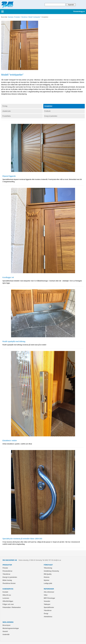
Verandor (47, 601)
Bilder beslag (7, 580)
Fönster (5, 568)
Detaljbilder (48, 106)
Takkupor (47, 604)
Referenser (49, 589)
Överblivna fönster (9, 583)
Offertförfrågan (8, 601)
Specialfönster (49, 607)
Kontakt (5, 592)
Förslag (5, 106)
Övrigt (46, 614)
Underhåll (6, 635)
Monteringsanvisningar (11, 628)
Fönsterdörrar (7, 571)
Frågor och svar (8, 604)
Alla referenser (49, 592)
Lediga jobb (48, 583)
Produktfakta (6, 116)
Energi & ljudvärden (51, 116)
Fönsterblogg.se (79, 12)
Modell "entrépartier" (35, 17)
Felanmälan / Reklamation (12, 607)
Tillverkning (48, 568)
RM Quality (48, 574)
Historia (47, 577)
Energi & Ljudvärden (10, 577)
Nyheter (47, 580)
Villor (46, 595)
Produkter (17, 17)
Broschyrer (7, 625)
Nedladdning (8, 622)
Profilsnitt (47, 111)
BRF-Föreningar (49, 598)
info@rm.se (57, 560)
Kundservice (8, 589)
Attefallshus (48, 617)
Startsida (11, 17)
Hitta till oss (7, 595)
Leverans (6, 598)
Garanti (5, 631)
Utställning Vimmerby (51, 571)
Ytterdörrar (24, 17)
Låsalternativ (7, 111)
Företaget (48, 565)
